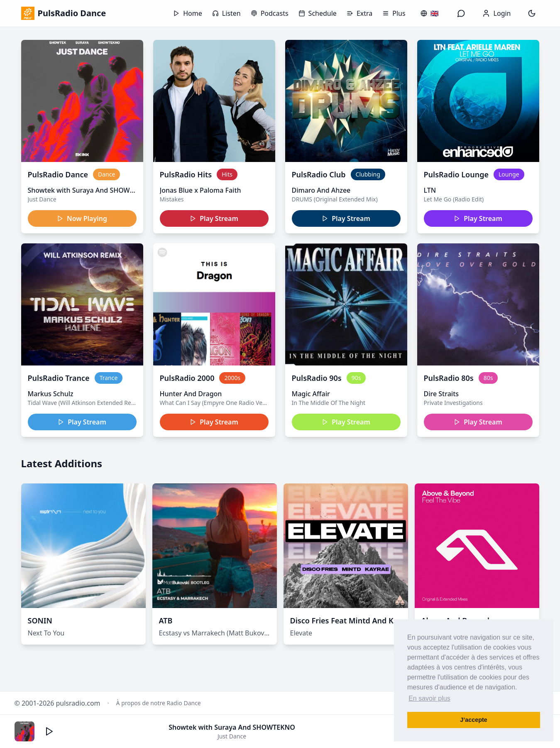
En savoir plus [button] (429, 698)
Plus (394, 13)
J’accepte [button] (474, 720)
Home (188, 13)
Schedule (318, 13)
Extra (359, 13)
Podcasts (270, 13)
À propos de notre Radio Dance (159, 703)
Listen (226, 13)
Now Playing (82, 218)
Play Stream (214, 218)
